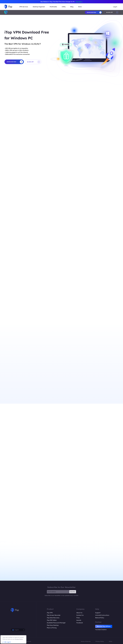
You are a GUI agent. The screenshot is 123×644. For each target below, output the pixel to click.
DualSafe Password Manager (56, 623)
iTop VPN (50, 613)
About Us (79, 613)
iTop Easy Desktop (53, 625)
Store (80, 7)
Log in (115, 7)
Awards (79, 620)
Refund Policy (100, 618)
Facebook (80, 623)
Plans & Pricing (52, 628)
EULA (111, 641)
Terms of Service (86, 641)
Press (78, 618)
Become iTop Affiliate (104, 626)
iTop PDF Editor (52, 620)
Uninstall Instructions (102, 615)
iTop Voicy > (79, 2)
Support (98, 613)
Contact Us (80, 615)
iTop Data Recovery (53, 618)
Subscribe (72, 592)
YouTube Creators (101, 630)
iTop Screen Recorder (54, 615)
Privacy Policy (100, 641)
